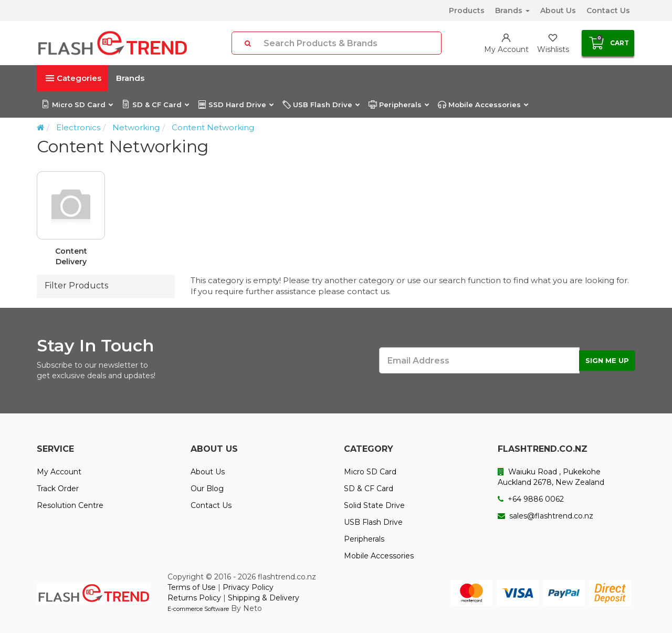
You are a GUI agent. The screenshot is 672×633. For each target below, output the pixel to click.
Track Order (58, 489)
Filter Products (76, 286)
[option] (336, 223)
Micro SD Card (77, 105)
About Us (558, 11)
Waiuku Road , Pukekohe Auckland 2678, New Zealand (551, 477)
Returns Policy (194, 598)
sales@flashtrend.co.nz (545, 516)
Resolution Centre (70, 505)
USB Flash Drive (321, 105)
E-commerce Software (198, 609)
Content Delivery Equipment (71, 257)
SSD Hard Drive (235, 105)
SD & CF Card (155, 105)
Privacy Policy (248, 587)
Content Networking (213, 127)
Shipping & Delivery (264, 598)
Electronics (78, 127)
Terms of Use (192, 587)
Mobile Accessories (483, 105)
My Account (59, 472)
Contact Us (608, 11)
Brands (512, 11)
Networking (136, 127)
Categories (73, 78)
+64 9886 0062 (531, 499)
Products (467, 11)
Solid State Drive (374, 505)
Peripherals (398, 105)
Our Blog (207, 489)
